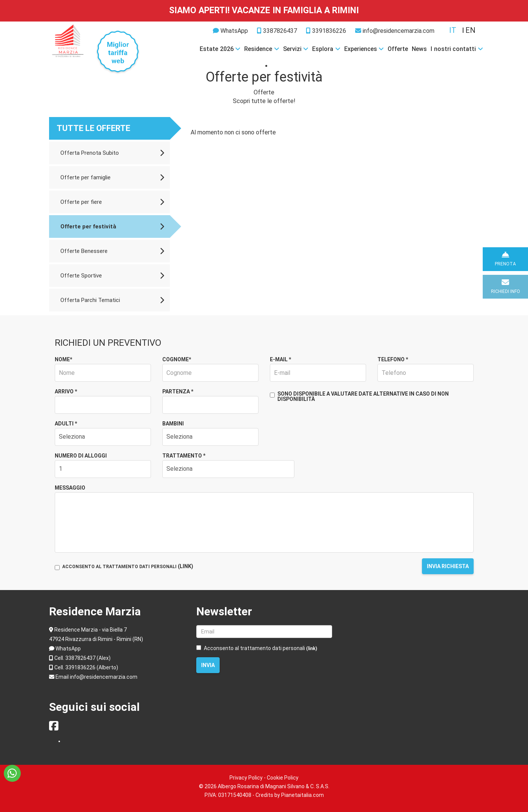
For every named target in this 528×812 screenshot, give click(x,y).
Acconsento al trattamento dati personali (257, 648)
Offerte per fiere (112, 202)
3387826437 (277, 31)
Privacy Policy (246, 778)
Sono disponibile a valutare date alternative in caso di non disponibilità (359, 396)
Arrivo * (66, 391)
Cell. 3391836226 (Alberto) (86, 667)
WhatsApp (234, 31)
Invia (208, 665)
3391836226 (326, 31)
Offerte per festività (112, 226)
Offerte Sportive (112, 276)
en (470, 30)
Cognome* (177, 359)
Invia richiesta (448, 566)
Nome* (63, 359)
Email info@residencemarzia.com (96, 677)
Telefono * (393, 359)
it (453, 30)
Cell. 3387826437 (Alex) (82, 658)
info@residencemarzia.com (395, 31)
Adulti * (66, 424)
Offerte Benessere (112, 251)
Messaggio (70, 488)
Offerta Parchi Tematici (112, 300)
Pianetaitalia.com (302, 795)
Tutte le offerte (93, 128)
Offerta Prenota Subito (112, 153)
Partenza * (178, 391)
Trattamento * (184, 456)
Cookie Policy (283, 778)
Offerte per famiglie (112, 177)
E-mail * (280, 359)
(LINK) (185, 566)
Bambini (173, 424)
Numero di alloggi (81, 456)
